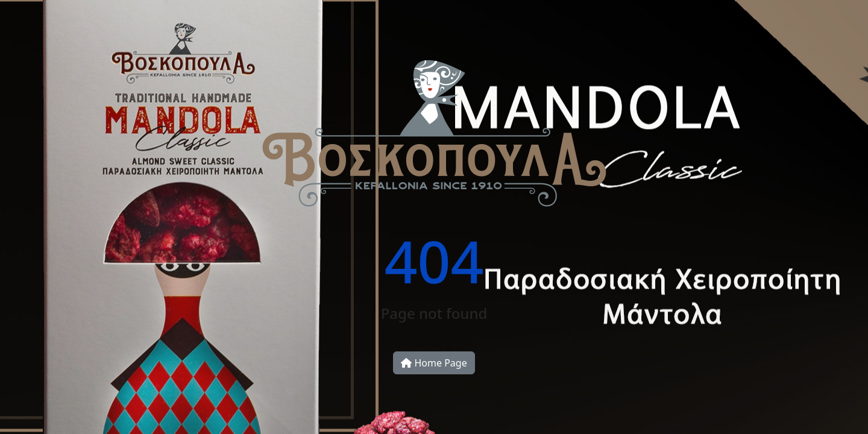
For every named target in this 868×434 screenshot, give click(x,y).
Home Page (434, 363)
